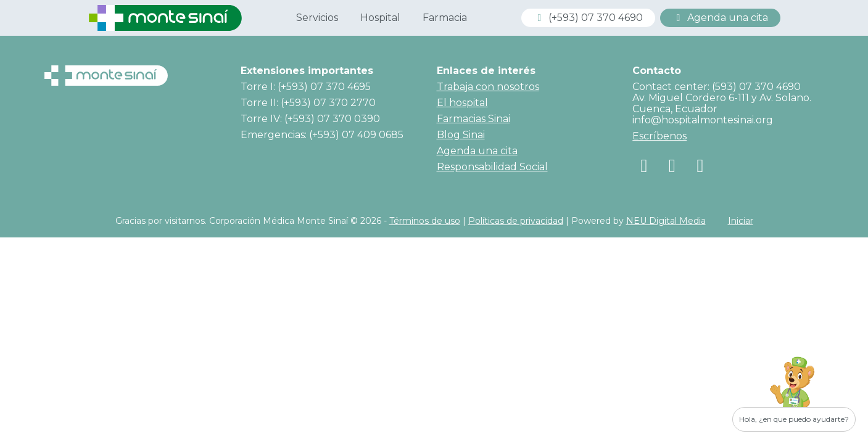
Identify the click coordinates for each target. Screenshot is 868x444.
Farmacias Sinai (473, 119)
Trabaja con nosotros (488, 87)
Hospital (380, 18)
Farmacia (445, 18)
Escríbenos (659, 136)
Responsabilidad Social (492, 167)
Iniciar (741, 221)
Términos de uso (425, 221)
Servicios (317, 18)
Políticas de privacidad (516, 221)
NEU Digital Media (666, 221)
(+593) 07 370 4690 (588, 18)
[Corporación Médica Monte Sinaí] (165, 17)
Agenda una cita (720, 18)
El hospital (462, 103)
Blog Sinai (461, 135)
